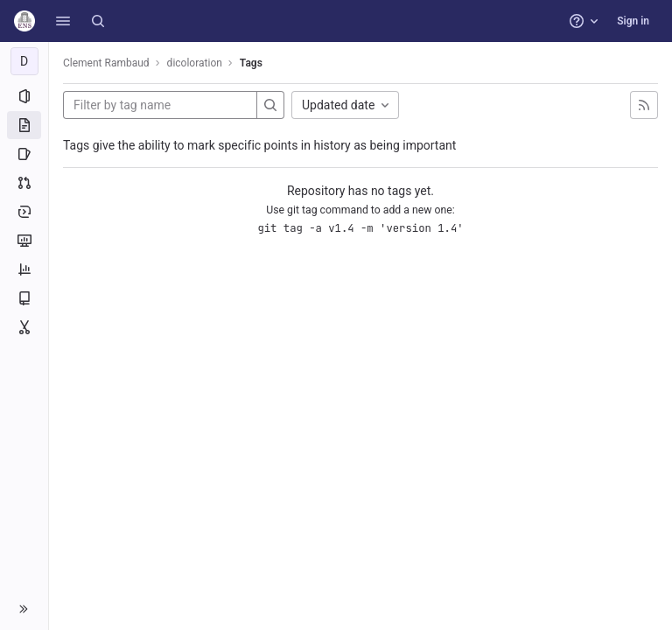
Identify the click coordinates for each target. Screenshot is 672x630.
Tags (251, 63)
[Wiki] (24, 298)
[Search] (98, 21)
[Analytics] (24, 269)
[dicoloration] (24, 61)
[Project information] (24, 96)
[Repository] (24, 125)
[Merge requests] (24, 183)
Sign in (633, 21)
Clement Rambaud (106, 63)
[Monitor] (24, 241)
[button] (63, 21)
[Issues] (24, 154)
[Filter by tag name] (160, 105)
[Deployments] (24, 212)
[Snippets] (24, 327)
